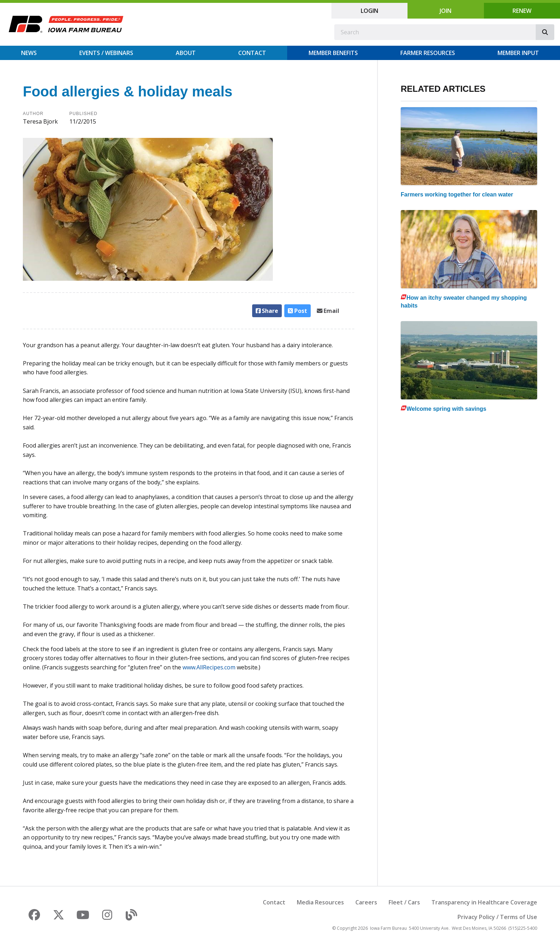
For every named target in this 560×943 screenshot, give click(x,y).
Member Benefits (333, 53)
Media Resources (320, 902)
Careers (366, 902)
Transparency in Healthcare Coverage (484, 902)
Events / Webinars (106, 53)
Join (446, 11)
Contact (252, 53)
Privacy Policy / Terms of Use (497, 917)
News (29, 53)
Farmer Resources (428, 53)
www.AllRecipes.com (209, 667)
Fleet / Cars (404, 902)
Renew (522, 11)
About (186, 53)
